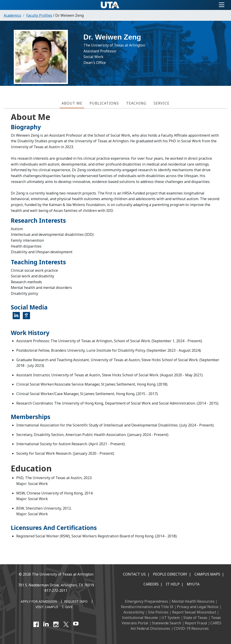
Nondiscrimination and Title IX (147, 607)
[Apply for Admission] (39, 602)
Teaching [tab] (136, 103)
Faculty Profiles (39, 15)
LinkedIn (18, 317)
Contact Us (134, 574)
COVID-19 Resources (191, 628)
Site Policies (158, 612)
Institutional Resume (140, 618)
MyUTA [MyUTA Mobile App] (193, 584)
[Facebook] (36, 624)
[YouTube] (76, 624)
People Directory (170, 574)
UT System (171, 618)
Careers (151, 584)
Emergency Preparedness (147, 601)
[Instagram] (56, 624)
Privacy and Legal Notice (198, 607)
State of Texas (195, 618)
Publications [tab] (104, 103)
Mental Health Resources (193, 601)
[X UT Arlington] (66, 624)
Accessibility (134, 612)
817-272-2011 (56, 590)
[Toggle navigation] (222, 5)
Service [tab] (162, 103)
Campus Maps (207, 574)
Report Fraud (196, 623)
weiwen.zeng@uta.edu (196, 62)
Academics (12, 15)
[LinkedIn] (46, 624)
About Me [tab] (72, 103)
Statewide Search (166, 623)
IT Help (173, 584)
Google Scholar (28, 317)
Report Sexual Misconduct (194, 612)
